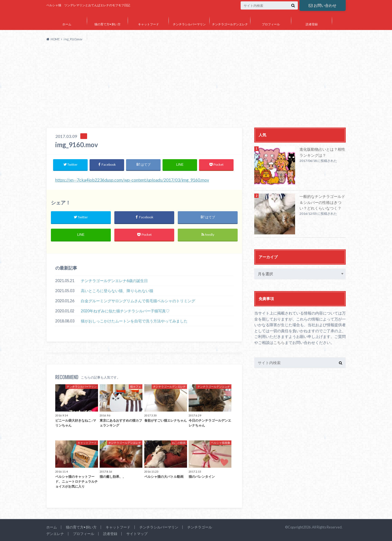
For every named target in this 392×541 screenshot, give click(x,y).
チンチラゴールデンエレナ (230, 24)
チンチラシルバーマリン (189, 24)
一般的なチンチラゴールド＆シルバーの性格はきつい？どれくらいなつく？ (322, 202)
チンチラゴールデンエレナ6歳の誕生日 (114, 281)
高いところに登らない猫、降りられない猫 (117, 291)
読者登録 (312, 24)
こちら (279, 342)
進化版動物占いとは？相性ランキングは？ (322, 152)
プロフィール (271, 24)
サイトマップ (67, 40)
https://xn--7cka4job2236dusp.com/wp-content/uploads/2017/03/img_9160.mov (132, 180)
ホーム (67, 24)
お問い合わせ (323, 5)
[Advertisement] (196, 87)
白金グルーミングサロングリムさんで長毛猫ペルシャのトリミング (138, 301)
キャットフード (148, 24)
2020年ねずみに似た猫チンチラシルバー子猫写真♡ (125, 311)
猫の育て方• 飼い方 (108, 24)
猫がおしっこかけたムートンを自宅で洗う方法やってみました (134, 321)
